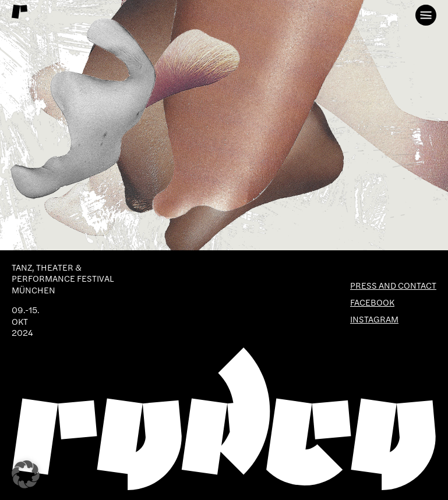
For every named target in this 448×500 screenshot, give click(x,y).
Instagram (374, 319)
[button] (26, 474)
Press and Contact (393, 286)
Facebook (372, 302)
